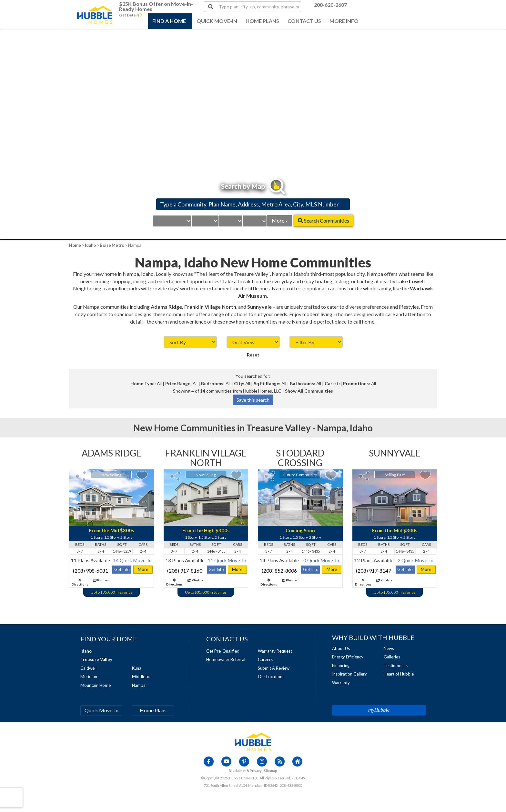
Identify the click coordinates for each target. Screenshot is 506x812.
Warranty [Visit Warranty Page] (341, 683)
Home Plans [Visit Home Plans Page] (153, 710)
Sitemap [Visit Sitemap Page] (271, 771)
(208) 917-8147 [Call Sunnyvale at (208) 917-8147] (374, 571)
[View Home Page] (253, 742)
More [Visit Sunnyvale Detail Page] (426, 569)
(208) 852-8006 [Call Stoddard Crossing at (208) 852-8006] (279, 571)
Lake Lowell (410, 281)
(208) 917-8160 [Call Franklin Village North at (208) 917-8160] (185, 571)
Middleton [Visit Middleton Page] (142, 677)
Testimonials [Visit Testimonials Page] (396, 666)
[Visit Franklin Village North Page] (206, 459)
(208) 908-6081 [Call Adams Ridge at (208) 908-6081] (91, 571)
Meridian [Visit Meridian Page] (89, 677)
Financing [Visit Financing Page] (341, 666)
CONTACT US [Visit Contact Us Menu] (304, 21)
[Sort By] (190, 342)
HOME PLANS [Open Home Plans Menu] (262, 21)
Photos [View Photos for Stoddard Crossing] (290, 580)
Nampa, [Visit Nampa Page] (333, 428)
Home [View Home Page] (75, 245)
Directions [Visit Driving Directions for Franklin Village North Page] (174, 582)
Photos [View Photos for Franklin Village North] (195, 580)
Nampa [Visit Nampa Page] (139, 685)
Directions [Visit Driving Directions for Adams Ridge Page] (80, 582)
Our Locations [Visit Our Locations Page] (271, 677)
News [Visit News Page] (389, 648)
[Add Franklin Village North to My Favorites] (236, 475)
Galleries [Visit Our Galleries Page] (392, 657)
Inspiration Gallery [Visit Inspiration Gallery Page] (349, 674)
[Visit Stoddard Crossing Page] (300, 459)
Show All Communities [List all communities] (309, 391)
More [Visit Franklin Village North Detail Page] (237, 569)
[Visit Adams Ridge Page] (111, 454)
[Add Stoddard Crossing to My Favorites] (331, 475)
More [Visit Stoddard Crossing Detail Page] (332, 569)
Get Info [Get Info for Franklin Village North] (216, 569)
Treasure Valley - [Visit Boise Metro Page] (282, 428)
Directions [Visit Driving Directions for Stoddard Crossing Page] (269, 582)
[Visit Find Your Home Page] (109, 639)
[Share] (81, 476)
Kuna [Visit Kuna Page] (137, 668)
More (280, 221)
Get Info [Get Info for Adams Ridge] (122, 569)
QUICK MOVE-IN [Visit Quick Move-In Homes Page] (217, 21)
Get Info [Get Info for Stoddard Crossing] (311, 569)
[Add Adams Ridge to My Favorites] (142, 475)
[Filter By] (316, 342)
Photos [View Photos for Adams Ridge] (101, 580)
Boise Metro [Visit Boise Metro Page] (112, 245)
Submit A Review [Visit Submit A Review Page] (274, 668)
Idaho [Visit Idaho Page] (90, 245)
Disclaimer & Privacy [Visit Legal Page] (245, 771)
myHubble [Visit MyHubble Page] (379, 710)
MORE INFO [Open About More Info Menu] (344, 21)
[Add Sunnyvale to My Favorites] (425, 475)
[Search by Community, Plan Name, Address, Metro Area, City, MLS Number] (253, 204)
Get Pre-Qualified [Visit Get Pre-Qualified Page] (223, 651)
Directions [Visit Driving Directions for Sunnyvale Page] (363, 582)
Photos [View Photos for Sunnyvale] (384, 580)
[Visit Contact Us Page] (227, 639)
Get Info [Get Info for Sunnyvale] (405, 569)
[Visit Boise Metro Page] (96, 660)
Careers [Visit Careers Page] (265, 659)
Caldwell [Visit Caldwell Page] (88, 668)
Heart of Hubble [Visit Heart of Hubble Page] (399, 674)
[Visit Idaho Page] (86, 651)
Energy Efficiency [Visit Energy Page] (348, 657)
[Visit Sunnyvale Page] (395, 454)
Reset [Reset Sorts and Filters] (253, 355)
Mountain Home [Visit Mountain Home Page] (96, 685)
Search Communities (324, 221)
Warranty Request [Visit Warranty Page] (275, 651)
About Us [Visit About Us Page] (341, 648)
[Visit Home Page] (95, 8)
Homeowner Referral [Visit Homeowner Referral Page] (226, 659)
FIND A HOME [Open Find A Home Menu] (169, 21)
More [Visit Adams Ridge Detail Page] (143, 569)
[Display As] (253, 342)
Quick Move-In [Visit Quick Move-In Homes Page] (101, 710)
